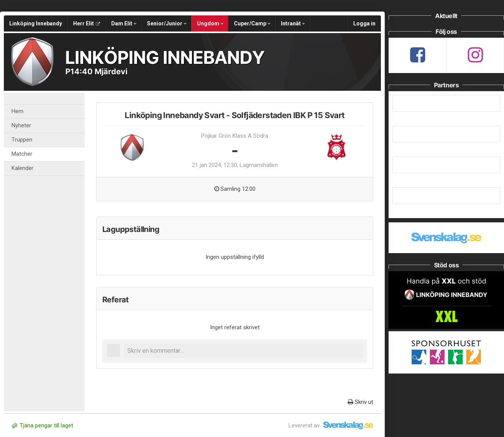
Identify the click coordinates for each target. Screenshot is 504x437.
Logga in (364, 23)
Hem (18, 111)
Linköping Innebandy (36, 23)
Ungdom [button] (210, 23)
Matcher (22, 154)
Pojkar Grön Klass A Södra (235, 136)
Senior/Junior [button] (167, 23)
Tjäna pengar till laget (42, 425)
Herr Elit (87, 23)
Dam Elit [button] (124, 23)
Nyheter (21, 126)
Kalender (23, 168)
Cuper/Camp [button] (252, 23)
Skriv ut (360, 402)
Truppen (22, 140)
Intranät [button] (293, 23)
